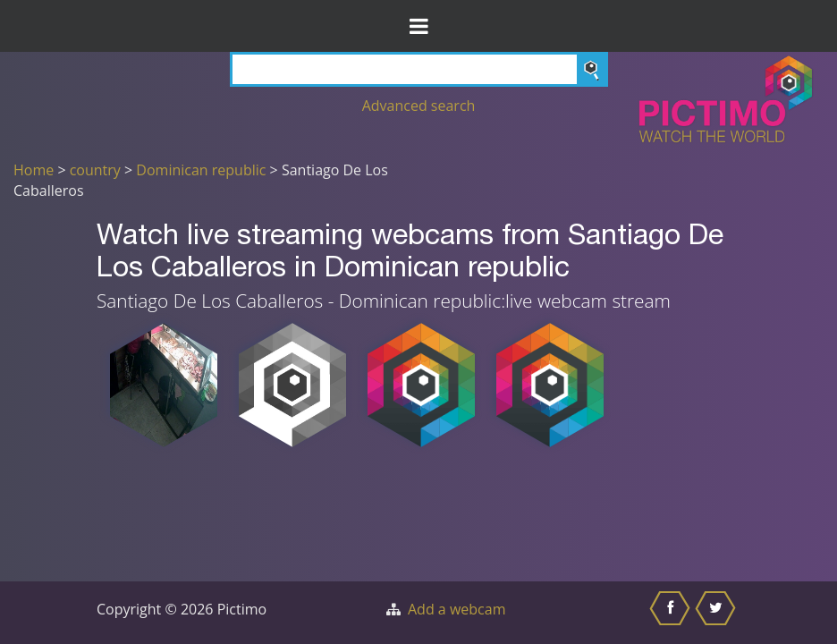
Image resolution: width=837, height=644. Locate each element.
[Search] (419, 69)
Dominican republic (201, 170)
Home (34, 170)
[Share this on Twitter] (718, 613)
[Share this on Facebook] (672, 613)
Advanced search (419, 106)
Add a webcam (457, 609)
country (95, 170)
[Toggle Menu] (418, 26)
